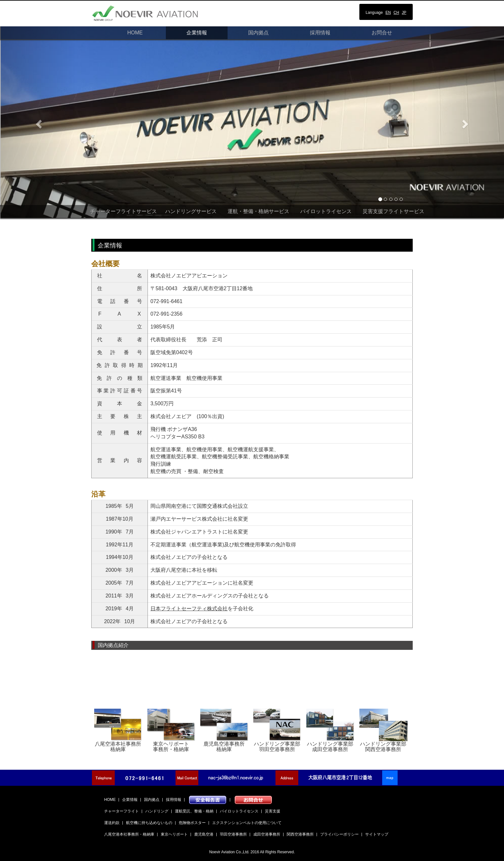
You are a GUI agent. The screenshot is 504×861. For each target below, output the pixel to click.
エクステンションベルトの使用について (247, 823)
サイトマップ (377, 834)
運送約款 (112, 823)
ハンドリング (157, 811)
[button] (38, 122)
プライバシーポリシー (339, 834)
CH (396, 13)
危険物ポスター (192, 823)
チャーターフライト (122, 811)
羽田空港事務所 (233, 834)
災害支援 (273, 811)
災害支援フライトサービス (393, 211)
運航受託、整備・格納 (194, 811)
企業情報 (197, 33)
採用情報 (320, 33)
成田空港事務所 (267, 834)
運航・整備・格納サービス (258, 211)
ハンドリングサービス (191, 211)
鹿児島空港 (204, 834)
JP (404, 13)
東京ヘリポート (174, 834)
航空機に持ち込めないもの (149, 823)
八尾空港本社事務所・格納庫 (129, 834)
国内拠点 (258, 33)
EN (388, 13)
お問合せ (382, 33)
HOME (135, 33)
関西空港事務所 (300, 834)
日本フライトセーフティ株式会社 (189, 609)
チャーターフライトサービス (123, 211)
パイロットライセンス (326, 211)
